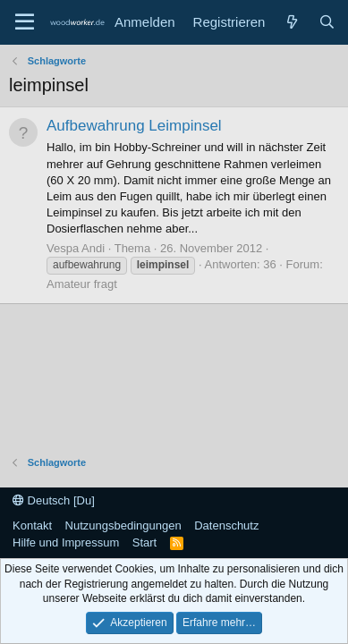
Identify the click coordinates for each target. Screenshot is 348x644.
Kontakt (32, 525)
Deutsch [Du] (54, 500)
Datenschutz (226, 525)
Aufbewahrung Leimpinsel (134, 126)
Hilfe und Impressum (66, 542)
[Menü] (25, 22)
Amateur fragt (82, 284)
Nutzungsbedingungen (123, 525)
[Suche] (327, 22)
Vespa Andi (76, 248)
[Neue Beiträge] (291, 22)
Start (144, 542)
